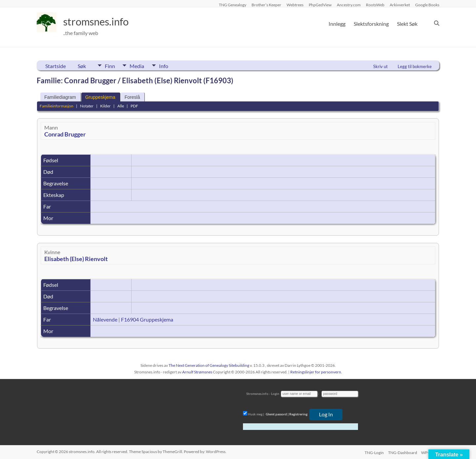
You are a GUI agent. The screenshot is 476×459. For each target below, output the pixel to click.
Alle (121, 106)
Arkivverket (400, 5)
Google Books (427, 5)
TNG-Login (373, 452)
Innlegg (337, 24)
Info (174, 65)
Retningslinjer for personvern (316, 372)
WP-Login (431, 452)
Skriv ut (380, 66)
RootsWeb (375, 5)
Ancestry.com (349, 5)
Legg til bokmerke (415, 66)
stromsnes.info (102, 21)
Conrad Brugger (65, 134)
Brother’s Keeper (266, 5)
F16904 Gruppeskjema (147, 319)
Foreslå (132, 97)
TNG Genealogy (233, 5)
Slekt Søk (407, 24)
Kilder (105, 106)
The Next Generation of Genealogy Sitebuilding (209, 365)
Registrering (298, 414)
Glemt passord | (277, 414)
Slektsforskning (371, 24)
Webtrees (295, 5)
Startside (56, 66)
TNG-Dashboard (402, 452)
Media (142, 65)
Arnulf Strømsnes (197, 372)
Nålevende (105, 319)
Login (275, 394)
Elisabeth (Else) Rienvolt (76, 259)
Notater (87, 106)
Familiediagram (60, 97)
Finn (110, 65)
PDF (134, 106)
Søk (82, 66)
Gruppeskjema (100, 97)
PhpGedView (320, 5)
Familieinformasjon (57, 106)
